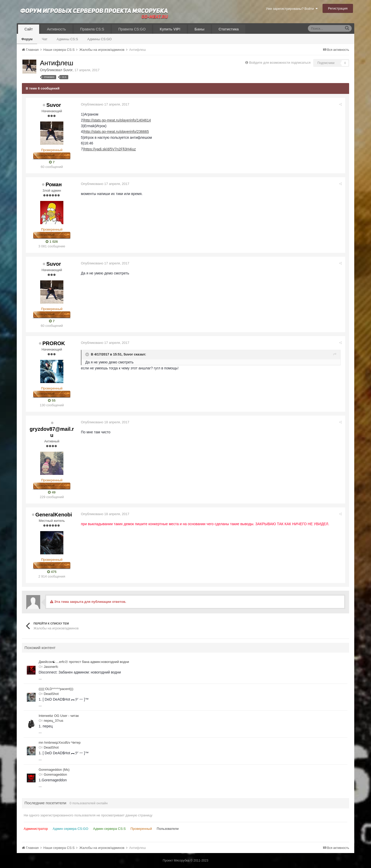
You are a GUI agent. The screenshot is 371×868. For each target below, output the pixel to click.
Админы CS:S (67, 39)
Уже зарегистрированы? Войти (292, 9)
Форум (27, 39)
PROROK (54, 343)
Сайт (29, 29)
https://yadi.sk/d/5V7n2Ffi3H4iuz (110, 149)
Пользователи (168, 829)
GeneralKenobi (54, 515)
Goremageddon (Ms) (54, 770)
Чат (45, 39)
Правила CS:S (92, 29)
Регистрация (338, 8)
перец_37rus (54, 721)
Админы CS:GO (100, 39)
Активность (56, 29)
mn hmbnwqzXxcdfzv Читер (60, 743)
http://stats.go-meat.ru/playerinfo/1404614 (118, 120)
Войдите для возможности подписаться (280, 63)
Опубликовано (106, 104)
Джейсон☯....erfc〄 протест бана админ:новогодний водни (84, 662)
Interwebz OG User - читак (59, 716)
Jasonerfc (51, 667)
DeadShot (51, 694)
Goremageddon (55, 774)
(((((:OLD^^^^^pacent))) (56, 689)
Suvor (68, 70)
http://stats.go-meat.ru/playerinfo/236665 (117, 132)
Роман (54, 184)
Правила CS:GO (132, 29)
